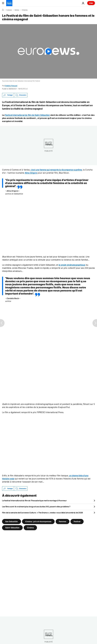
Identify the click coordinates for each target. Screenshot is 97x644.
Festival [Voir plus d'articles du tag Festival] (77, 521)
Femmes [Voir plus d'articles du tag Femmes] (63, 521)
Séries (17, 10)
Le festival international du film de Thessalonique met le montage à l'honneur (34, 501)
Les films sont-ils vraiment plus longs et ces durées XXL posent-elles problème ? (36, 507)
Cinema (25, 10)
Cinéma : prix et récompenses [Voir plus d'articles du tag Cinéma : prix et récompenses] (38, 521)
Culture (9, 10)
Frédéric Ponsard (11, 86)
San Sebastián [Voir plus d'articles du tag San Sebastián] (12, 521)
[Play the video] (48, 51)
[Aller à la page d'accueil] (9, 3)
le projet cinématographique (72, 265)
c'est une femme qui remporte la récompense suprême (56, 170)
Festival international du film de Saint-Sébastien (27, 115)
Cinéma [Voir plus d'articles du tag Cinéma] (30, 528)
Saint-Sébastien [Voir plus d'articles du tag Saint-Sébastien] (12, 528)
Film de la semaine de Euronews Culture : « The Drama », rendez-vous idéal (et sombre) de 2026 (42, 513)
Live (91, 3)
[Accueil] (3, 10)
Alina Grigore (31, 173)
